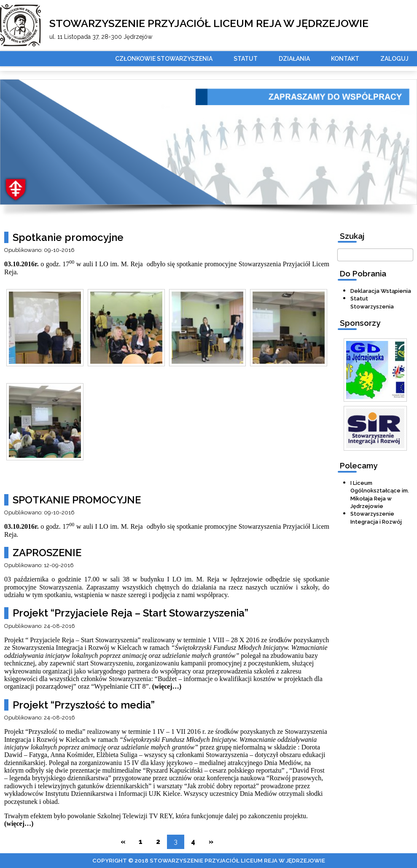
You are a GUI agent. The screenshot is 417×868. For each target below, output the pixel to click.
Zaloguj (394, 59)
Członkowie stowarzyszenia (164, 59)
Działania (294, 59)
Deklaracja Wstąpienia (381, 291)
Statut (246, 59)
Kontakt (345, 59)
